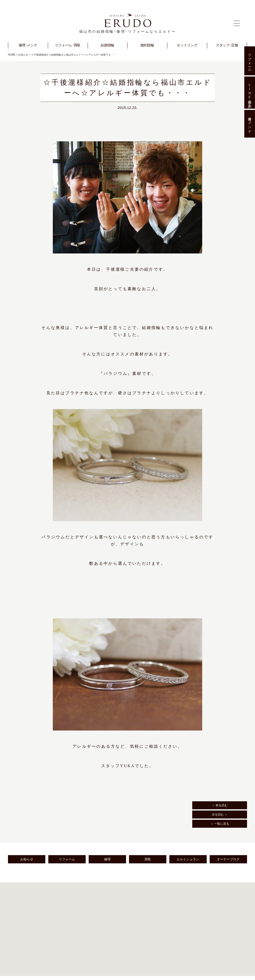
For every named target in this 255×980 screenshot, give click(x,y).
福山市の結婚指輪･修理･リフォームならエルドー (128, 32)
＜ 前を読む (220, 805)
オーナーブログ (228, 859)
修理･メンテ (250, 124)
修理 (107, 859)
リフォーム (67, 859)
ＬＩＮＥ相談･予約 (250, 92)
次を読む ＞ (220, 815)
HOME (12, 55)
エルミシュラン (188, 859)
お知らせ (23, 55)
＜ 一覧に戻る (220, 824)
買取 (148, 859)
